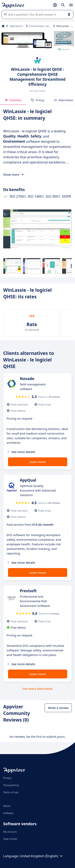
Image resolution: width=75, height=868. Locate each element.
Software (8, 813)
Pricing (38, 100)
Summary (13, 100)
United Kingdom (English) (42, 856)
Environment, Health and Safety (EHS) (40, 26)
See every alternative (38, 689)
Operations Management (17, 26)
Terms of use (11, 792)
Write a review (58, 708)
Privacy (7, 778)
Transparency (11, 785)
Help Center (10, 839)
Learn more (37, 462)
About (7, 806)
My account (10, 832)
